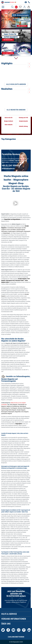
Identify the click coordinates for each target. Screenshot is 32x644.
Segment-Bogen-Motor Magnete (9, 410)
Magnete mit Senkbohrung (13, 406)
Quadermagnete (12, 231)
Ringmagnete (27, 231)
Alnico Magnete (14, 405)
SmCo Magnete (25, 412)
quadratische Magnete (7, 413)
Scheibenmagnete (21, 230)
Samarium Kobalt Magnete (24, 408)
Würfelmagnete (20, 231)
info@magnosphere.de (8, 168)
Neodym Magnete (21, 410)
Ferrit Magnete (14, 408)
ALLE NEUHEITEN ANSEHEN (16, 110)
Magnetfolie (18, 412)
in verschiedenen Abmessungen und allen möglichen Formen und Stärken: (15, 228)
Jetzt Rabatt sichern (8, 53)
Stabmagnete (4, 231)
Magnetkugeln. (7, 233)
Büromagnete (4, 412)
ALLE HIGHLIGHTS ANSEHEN (16, 84)
